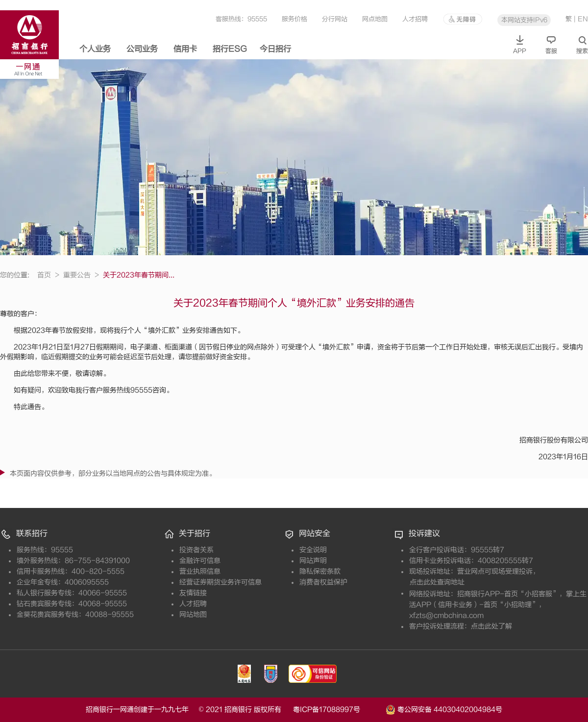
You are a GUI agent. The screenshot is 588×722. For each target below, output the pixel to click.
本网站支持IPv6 (524, 20)
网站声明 (313, 561)
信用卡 (185, 49)
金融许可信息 (200, 561)
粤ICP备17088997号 (338, 710)
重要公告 (81, 275)
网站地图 (193, 614)
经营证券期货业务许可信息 (220, 582)
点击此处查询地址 (437, 582)
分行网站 (335, 19)
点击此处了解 (491, 626)
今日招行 (275, 49)
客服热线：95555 (241, 19)
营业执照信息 (200, 571)
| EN (581, 19)
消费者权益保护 (323, 582)
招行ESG (230, 49)
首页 (48, 275)
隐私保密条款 (320, 571)
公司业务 (142, 49)
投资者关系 (196, 550)
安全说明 (313, 550)
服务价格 (294, 19)
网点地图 (375, 19)
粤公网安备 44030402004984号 (444, 709)
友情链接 (193, 593)
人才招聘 (415, 19)
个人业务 (95, 49)
